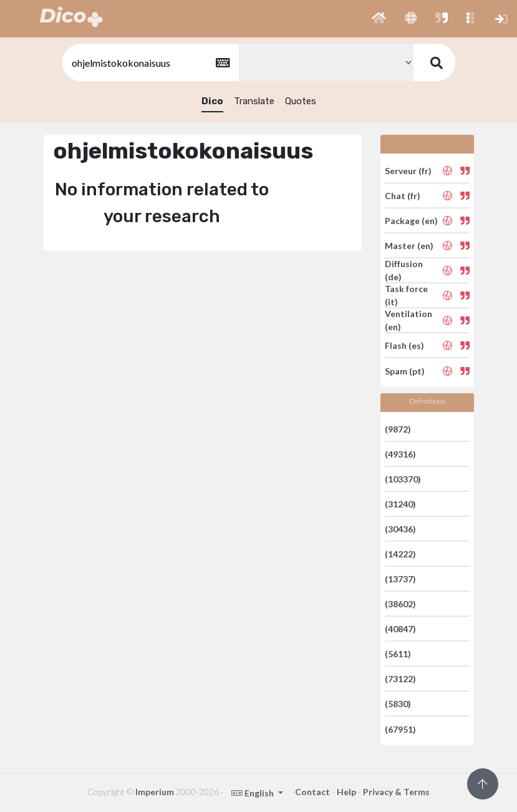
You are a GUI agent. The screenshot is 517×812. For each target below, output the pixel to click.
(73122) (400, 679)
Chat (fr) (403, 196)
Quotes (301, 101)
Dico (212, 101)
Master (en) (409, 246)
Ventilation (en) (408, 320)
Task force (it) (406, 295)
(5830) (398, 704)
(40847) (400, 629)
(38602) (400, 604)
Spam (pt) (405, 370)
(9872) (398, 428)
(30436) (400, 529)
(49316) (400, 454)
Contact (312, 792)
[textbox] (150, 63)
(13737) (400, 579)
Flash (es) (404, 345)
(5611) (398, 654)
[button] (379, 19)
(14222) (400, 554)
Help (346, 792)
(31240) (400, 504)
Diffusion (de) (404, 270)
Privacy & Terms (396, 792)
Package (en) (411, 221)
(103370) (403, 479)
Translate (254, 101)
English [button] (254, 793)
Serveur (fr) (408, 170)
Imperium (155, 792)
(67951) (400, 729)
